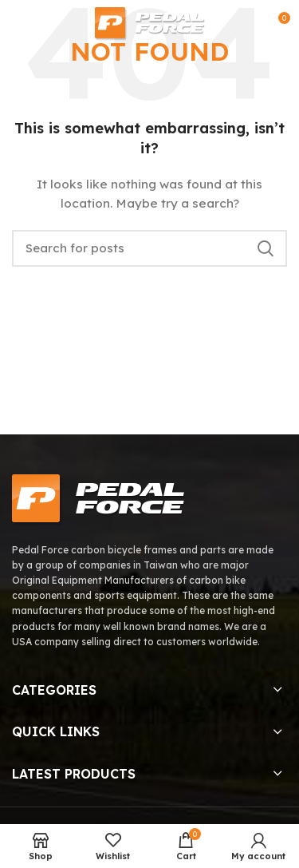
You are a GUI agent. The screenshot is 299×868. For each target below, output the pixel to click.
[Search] (149, 248)
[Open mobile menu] (19, 24)
